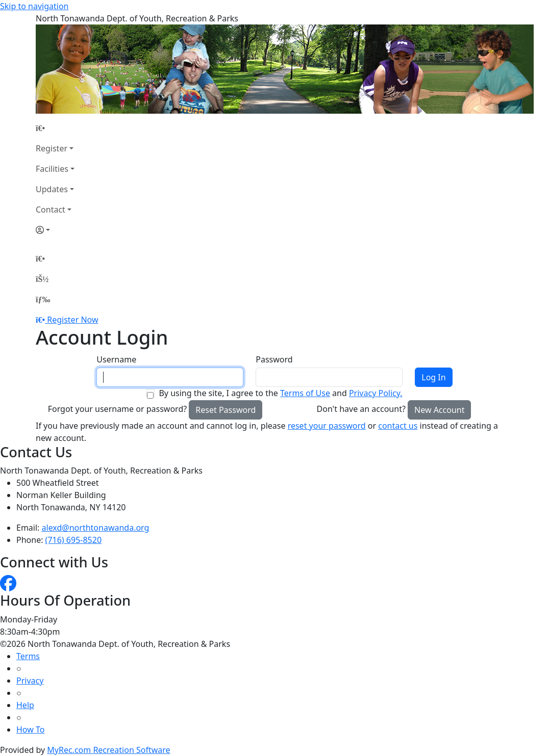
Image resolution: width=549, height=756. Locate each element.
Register (52, 148)
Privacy (30, 681)
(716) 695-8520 (73, 540)
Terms (28, 656)
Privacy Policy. (376, 393)
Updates (52, 189)
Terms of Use (305, 393)
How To (30, 729)
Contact (51, 210)
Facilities (52, 169)
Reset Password (226, 410)
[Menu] (43, 299)
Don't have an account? (361, 409)
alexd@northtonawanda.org (96, 528)
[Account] (55, 230)
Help (25, 705)
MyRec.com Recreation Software (108, 750)
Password (274, 359)
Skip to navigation (34, 6)
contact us (398, 426)
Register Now (72, 320)
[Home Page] (55, 128)
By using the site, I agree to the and (280, 393)
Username (116, 359)
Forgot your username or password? (118, 409)
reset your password (327, 426)
